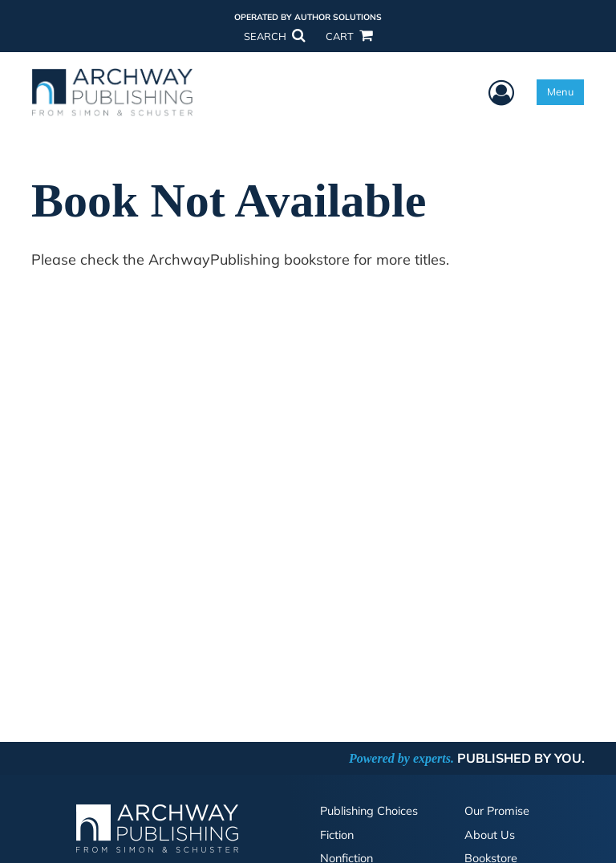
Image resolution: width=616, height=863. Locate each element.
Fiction (337, 835)
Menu (560, 91)
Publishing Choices (369, 811)
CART (349, 36)
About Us (490, 835)
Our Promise (497, 811)
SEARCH (274, 36)
